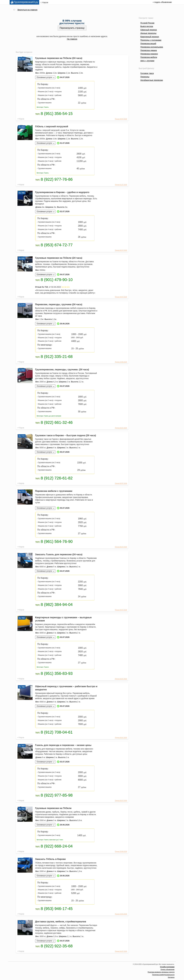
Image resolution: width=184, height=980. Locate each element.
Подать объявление (167, 969)
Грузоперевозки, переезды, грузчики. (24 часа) (62, 370)
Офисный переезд (149, 30)
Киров (22, 119)
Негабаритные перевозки (152, 80)
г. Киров (45, 2)
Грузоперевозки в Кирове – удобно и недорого (62, 192)
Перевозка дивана (149, 50)
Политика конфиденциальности (163, 975)
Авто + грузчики (147, 61)
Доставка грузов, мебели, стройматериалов (61, 922)
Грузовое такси (147, 73)
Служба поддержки (167, 967)
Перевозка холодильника (152, 47)
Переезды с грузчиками (151, 40)
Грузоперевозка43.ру (26, 2)
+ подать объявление (162, 2)
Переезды (145, 77)
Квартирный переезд (150, 37)
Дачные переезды (148, 33)
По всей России (147, 23)
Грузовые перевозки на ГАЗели (53, 808)
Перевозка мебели (149, 57)
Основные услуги (44, 77)
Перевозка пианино (149, 54)
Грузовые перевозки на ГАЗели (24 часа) (59, 58)
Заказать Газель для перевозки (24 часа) (59, 554)
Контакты (171, 977)
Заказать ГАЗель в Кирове (51, 859)
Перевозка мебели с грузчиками (54, 491)
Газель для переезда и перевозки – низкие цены (63, 745)
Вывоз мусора (147, 26)
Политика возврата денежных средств (161, 972)
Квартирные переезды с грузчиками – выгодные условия (63, 619)
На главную (72, 39)
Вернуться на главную (28, 10)
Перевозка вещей (148, 44)
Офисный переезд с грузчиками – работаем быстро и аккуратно (66, 688)
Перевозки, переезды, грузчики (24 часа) (59, 304)
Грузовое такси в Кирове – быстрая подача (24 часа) (66, 435)
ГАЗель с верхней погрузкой (52, 127)
